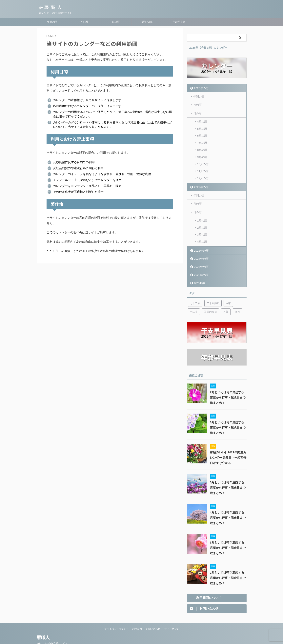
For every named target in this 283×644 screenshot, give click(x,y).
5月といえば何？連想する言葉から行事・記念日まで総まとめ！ (228, 476)
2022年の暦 (201, 264)
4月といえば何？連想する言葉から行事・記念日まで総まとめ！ (228, 507)
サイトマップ (172, 618)
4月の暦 (202, 121)
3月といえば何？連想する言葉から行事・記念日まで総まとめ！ (228, 537)
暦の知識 (147, 22)
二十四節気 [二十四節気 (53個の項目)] (213, 292)
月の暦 (84, 22)
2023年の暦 (201, 255)
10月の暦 (203, 159)
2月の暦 (202, 218)
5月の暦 (202, 127)
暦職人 (43, 627)
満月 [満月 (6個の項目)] (237, 301)
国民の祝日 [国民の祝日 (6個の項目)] (210, 301)
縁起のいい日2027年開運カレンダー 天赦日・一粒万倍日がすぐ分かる (227, 446)
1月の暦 (202, 212)
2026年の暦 (201, 88)
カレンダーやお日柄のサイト (52, 633)
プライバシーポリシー (116, 618)
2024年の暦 (201, 247)
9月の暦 (202, 152)
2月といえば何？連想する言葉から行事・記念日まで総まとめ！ (228, 567)
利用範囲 (137, 618)
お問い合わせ (153, 618)
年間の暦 (52, 22)
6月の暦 (202, 133)
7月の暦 (202, 140)
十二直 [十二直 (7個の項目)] (194, 301)
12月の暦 (203, 171)
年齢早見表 (179, 22)
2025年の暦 (201, 239)
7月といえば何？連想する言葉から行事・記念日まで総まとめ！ (228, 386)
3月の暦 (202, 225)
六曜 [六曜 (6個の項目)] (228, 292)
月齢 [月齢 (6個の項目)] (226, 301)
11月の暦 (203, 165)
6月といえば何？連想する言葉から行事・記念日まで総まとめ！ (228, 416)
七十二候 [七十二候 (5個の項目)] (195, 292)
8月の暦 (202, 146)
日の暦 (116, 22)
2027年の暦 (201, 179)
